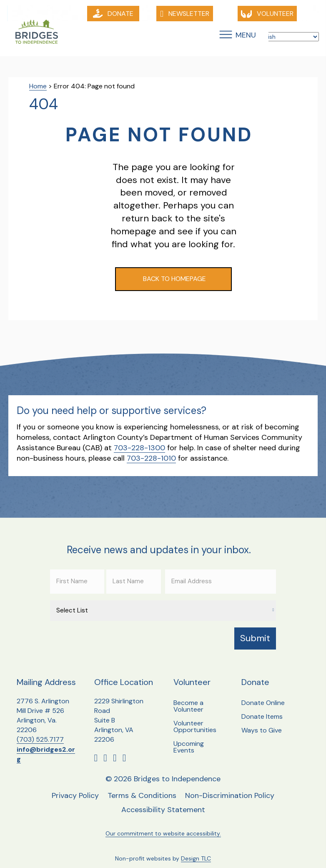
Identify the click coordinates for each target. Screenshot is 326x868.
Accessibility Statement (163, 803)
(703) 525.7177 (40, 732)
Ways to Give (262, 723)
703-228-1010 (151, 459)
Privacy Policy (75, 788)
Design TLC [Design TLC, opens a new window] (196, 851)
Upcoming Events (189, 739)
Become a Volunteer (188, 699)
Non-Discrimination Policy (230, 788)
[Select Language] (286, 37)
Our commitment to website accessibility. (163, 826)
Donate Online (263, 695)
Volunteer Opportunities (195, 719)
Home (38, 87)
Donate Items (262, 709)
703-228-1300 (139, 448)
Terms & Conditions (142, 788)
